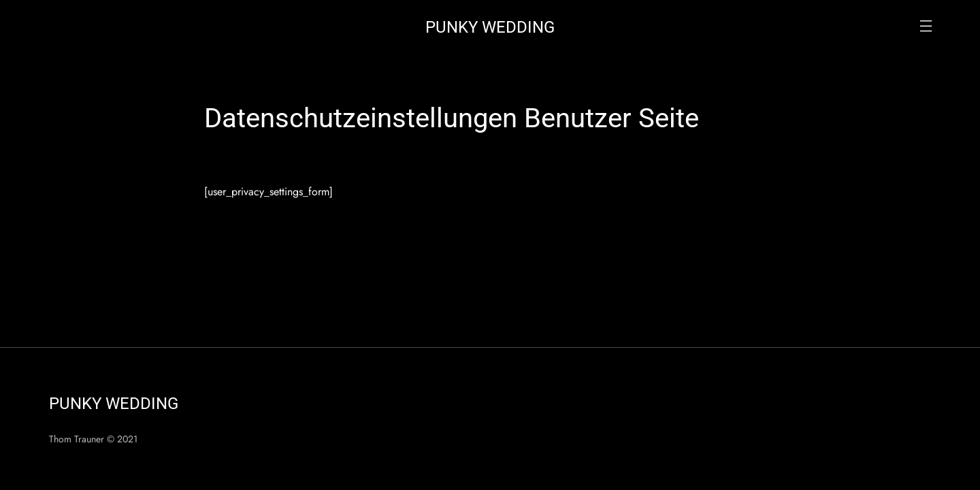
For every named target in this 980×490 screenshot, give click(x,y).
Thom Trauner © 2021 (93, 439)
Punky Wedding (490, 27)
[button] (926, 27)
